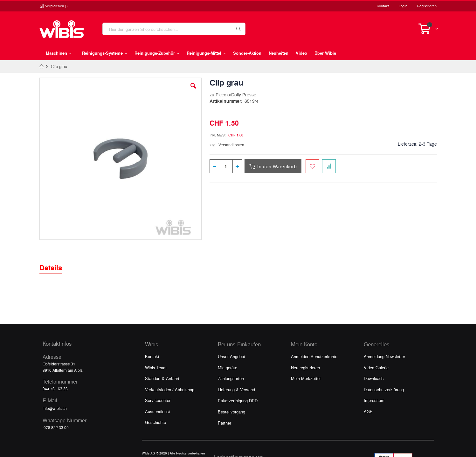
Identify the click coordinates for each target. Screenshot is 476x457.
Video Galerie (376, 367)
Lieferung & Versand (236, 389)
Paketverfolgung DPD (238, 401)
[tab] (55, 262)
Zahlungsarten (231, 378)
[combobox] (174, 29)
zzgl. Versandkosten (227, 145)
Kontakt (383, 6)
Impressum (374, 400)
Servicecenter (158, 400)
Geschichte (155, 422)
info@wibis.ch (55, 408)
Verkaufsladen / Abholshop (170, 389)
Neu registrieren (305, 367)
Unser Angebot (231, 356)
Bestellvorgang (231, 412)
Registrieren (427, 6)
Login (403, 6)
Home (42, 66)
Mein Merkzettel (306, 378)
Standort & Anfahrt (162, 378)
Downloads (374, 378)
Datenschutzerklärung (384, 389)
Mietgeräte (228, 367)
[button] (193, 91)
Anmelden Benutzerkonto (314, 356)
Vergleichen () (54, 6)
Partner (224, 423)
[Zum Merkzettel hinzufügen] (312, 166)
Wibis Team (156, 367)
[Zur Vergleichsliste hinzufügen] (329, 166)
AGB (368, 411)
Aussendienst (158, 411)
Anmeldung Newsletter (384, 356)
